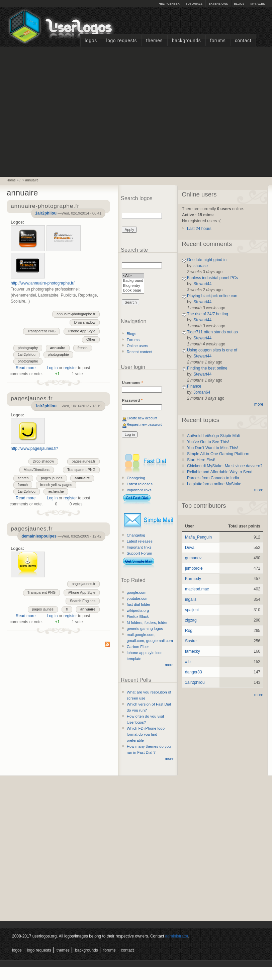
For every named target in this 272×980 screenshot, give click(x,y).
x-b (188, 662)
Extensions (218, 4)
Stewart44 (202, 284)
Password (132, 400)
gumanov (193, 558)
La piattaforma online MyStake (214, 484)
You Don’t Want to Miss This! (213, 448)
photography (28, 348)
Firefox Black (138, 617)
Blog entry (133, 286)
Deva (190, 548)
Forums (218, 41)
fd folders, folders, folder (147, 623)
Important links (139, 490)
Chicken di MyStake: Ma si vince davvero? (225, 466)
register (70, 368)
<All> (133, 276)
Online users (138, 346)
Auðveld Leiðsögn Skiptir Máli (213, 436)
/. (20, 180)
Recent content (140, 352)
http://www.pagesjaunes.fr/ (34, 448)
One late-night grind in (207, 260)
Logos (91, 41)
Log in (52, 368)
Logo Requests (121, 41)
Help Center (169, 4)
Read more (26, 368)
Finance (194, 386)
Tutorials (194, 4)
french (83, 348)
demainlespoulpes (39, 536)
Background (133, 281)
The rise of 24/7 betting (208, 314)
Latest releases (140, 484)
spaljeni (192, 610)
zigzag (191, 620)
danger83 (194, 672)
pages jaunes (52, 478)
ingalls (191, 599)
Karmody (193, 579)
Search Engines (83, 601)
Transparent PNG (41, 331)
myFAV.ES (258, 4)
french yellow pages (56, 485)
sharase (201, 266)
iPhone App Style (82, 331)
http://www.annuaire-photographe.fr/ (43, 283)
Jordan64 (202, 392)
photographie (58, 354)
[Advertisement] (63, 111)
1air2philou (46, 213)
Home (11, 180)
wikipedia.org (138, 610)
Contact (243, 41)
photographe (28, 361)
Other (91, 339)
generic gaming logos (145, 629)
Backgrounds (187, 41)
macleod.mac (197, 589)
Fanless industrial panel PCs (212, 278)
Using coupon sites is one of (212, 350)
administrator (177, 936)
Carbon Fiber (138, 647)
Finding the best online (207, 368)
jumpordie (194, 568)
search (23, 478)
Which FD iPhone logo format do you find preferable (146, 734)
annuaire (32, 180)
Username (132, 383)
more (169, 665)
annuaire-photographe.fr (76, 314)
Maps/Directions (37, 470)
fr (67, 609)
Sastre (191, 641)
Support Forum (140, 553)
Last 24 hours (199, 229)
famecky (193, 651)
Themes (154, 41)
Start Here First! (201, 460)
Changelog (136, 478)
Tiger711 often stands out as (212, 332)
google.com (137, 592)
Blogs (239, 4)
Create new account (142, 418)
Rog (189, 631)
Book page (133, 291)
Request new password (145, 425)
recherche (56, 491)
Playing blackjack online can (212, 296)
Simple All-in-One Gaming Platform (218, 454)
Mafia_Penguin (198, 537)
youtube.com (138, 598)
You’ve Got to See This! (208, 442)
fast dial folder (139, 604)
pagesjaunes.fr (83, 461)
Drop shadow (85, 322)
